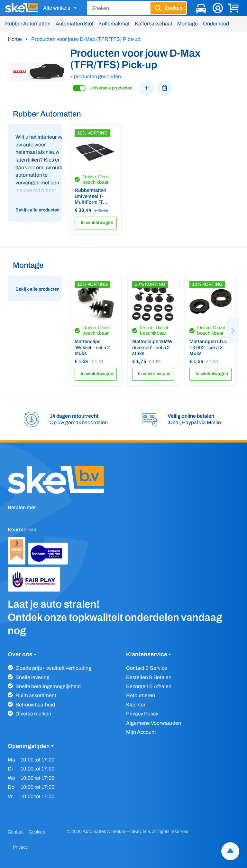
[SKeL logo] (22, 8)
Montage (188, 24)
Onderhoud (216, 24)
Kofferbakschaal (153, 24)
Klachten (136, 705)
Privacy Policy (142, 714)
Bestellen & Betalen (149, 677)
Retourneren (141, 695)
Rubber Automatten (28, 24)
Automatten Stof (74, 24)
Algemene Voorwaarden (154, 723)
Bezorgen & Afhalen (149, 686)
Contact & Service (147, 668)
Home (15, 39)
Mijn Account (141, 732)
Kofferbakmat (114, 24)
